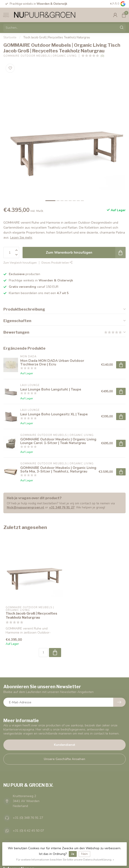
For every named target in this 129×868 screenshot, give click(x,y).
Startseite (10, 37)
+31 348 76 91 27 (62, 507)
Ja (73, 854)
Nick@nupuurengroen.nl (25, 507)
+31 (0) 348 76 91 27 (28, 818)
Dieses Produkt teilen (57, 263)
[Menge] (43, 653)
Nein (84, 854)
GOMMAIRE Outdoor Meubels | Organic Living (40, 56)
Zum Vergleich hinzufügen (20, 263)
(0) (102, 56)
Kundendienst (64, 745)
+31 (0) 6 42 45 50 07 (28, 831)
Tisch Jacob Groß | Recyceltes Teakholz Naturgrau (57, 37)
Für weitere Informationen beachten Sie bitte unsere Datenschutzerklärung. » (65, 860)
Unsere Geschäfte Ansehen (64, 759)
